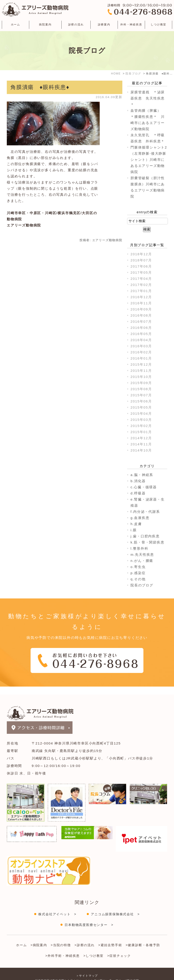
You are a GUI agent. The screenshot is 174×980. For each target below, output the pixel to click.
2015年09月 (141, 383)
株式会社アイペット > (57, 906)
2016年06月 (141, 328)
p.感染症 (138, 573)
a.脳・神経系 (142, 475)
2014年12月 (141, 438)
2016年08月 (141, 315)
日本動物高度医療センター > (89, 917)
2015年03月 (141, 420)
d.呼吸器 (138, 493)
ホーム (16, 25)
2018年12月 (141, 254)
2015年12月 (141, 364)
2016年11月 (141, 303)
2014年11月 (141, 444)
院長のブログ (142, 585)
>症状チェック (119, 948)
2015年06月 (141, 401)
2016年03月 (141, 346)
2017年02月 (141, 285)
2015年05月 (141, 407)
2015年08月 (141, 389)
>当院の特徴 (61, 937)
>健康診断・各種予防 (143, 937)
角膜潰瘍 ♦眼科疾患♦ (40, 87)
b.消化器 (138, 481)
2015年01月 (141, 432)
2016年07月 (141, 321)
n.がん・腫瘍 (142, 561)
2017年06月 (141, 266)
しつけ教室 (158, 25)
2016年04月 (141, 340)
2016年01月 (141, 358)
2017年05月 (141, 272)
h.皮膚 (136, 524)
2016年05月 (141, 334)
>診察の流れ (85, 937)
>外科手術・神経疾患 (63, 948)
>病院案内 (39, 937)
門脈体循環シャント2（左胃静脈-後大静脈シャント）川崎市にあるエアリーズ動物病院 (149, 160)
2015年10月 (141, 377)
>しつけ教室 (93, 948)
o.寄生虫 (138, 567)
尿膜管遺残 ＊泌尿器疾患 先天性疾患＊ (148, 98)
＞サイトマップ (87, 968)
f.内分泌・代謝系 (145, 512)
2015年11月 (141, 371)
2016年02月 (141, 352)
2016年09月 (141, 309)
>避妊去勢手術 (110, 937)
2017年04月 (141, 279)
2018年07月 (141, 260)
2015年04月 (141, 413)
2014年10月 (141, 450)
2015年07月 (141, 395)
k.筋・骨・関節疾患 (147, 542)
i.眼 (134, 530)
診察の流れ (76, 25)
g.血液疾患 (140, 518)
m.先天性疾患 (142, 555)
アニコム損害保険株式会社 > (115, 906)
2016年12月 (141, 297)
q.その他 (138, 579)
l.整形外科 (139, 548)
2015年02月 (141, 426)
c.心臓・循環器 (144, 487)
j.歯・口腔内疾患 (145, 536)
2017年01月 (141, 291)
